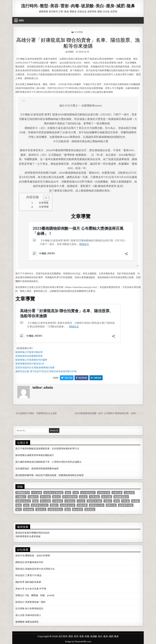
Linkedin (96, 378)
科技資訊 (20, 575)
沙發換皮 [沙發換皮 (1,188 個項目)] (70, 501)
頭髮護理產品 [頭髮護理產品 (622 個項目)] (55, 509)
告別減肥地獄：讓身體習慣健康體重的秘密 (37, 469)
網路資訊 (20, 562)
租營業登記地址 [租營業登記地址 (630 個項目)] (40, 505)
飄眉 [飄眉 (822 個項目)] (68, 509)
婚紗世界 (20, 582)
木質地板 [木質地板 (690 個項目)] (94, 497)
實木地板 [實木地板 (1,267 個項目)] (45, 497)
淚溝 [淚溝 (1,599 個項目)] (117, 501)
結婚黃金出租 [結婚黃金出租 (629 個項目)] (68, 505)
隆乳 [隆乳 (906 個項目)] (19, 509)
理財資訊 (20, 569)
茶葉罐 (37, 536)
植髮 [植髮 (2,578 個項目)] (35, 501)
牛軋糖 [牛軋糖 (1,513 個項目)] (125, 501)
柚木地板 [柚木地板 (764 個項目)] (107, 497)
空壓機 (32, 533)
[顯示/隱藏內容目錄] (45, 198)
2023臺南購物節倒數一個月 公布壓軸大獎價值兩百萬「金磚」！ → (109, 413)
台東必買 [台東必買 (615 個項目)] (129, 493)
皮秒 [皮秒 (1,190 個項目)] (26, 505)
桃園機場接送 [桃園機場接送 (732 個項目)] (121, 497)
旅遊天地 (20, 556)
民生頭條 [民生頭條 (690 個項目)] (45, 501)
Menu (21, 20)
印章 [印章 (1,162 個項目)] (76, 493)
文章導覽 (44, 203)
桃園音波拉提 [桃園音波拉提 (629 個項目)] (23, 501)
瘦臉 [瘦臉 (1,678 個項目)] (19, 505)
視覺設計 (20, 595)
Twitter (67, 378)
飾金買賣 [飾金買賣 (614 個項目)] (78, 509)
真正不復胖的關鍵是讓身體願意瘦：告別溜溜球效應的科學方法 (47, 449)
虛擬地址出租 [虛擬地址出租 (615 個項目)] (97, 505)
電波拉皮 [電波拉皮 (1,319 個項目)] (41, 509)
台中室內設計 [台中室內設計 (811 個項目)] (88, 493)
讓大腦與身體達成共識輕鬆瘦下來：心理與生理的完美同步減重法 (48, 462)
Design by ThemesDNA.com (78, 642)
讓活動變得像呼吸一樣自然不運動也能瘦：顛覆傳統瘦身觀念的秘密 (50, 475)
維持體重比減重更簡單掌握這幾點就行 (35, 455)
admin (71, 52)
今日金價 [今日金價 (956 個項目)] (37, 493)
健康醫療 (20, 622)
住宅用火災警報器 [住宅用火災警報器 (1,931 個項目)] (53, 493)
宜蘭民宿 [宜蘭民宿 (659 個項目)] (33, 497)
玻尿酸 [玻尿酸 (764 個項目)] (135, 501)
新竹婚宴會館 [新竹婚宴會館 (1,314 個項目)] (70, 497)
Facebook (82, 378)
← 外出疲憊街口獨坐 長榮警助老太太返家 (35, 413)
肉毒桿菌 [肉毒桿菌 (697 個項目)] (82, 505)
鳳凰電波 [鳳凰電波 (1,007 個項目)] (90, 509)
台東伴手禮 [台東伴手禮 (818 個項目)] (104, 493)
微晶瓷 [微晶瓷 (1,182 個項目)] (56, 497)
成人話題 (20, 615)
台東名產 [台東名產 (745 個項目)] (117, 493)
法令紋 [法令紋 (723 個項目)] (81, 501)
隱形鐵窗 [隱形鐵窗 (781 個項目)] (29, 509)
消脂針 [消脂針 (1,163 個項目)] (108, 501)
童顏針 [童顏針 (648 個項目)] (54, 505)
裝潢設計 (20, 602)
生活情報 (79, 32)
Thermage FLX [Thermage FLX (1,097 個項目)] (23, 493)
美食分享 (20, 589)
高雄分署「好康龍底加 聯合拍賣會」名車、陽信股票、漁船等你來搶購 (78, 43)
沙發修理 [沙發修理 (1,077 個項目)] (58, 501)
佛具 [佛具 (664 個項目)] (68, 493)
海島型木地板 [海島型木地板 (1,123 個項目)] (94, 501)
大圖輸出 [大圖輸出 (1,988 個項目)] (21, 497)
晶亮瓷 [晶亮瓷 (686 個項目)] (83, 497)
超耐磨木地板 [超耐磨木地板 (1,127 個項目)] (126, 505)
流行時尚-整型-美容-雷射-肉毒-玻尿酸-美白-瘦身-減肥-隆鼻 (78, 6)
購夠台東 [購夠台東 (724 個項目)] (111, 505)
